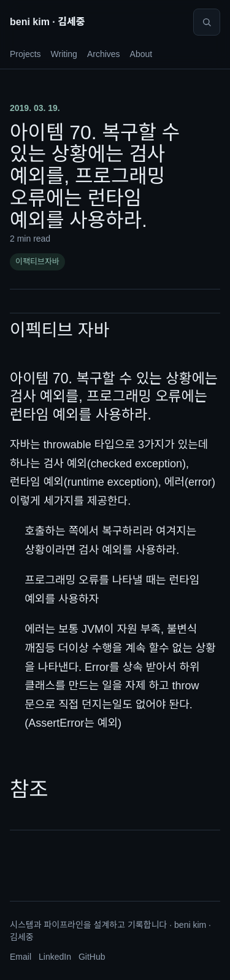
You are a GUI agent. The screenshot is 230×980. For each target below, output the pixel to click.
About (141, 54)
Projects (25, 54)
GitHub (92, 957)
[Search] (207, 22)
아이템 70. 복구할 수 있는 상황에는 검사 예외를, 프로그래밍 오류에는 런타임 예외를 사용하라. (114, 396)
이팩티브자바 (37, 262)
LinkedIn (55, 957)
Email (21, 957)
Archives (104, 54)
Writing (64, 54)
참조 (29, 789)
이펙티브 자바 (59, 330)
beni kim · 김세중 (47, 22)
